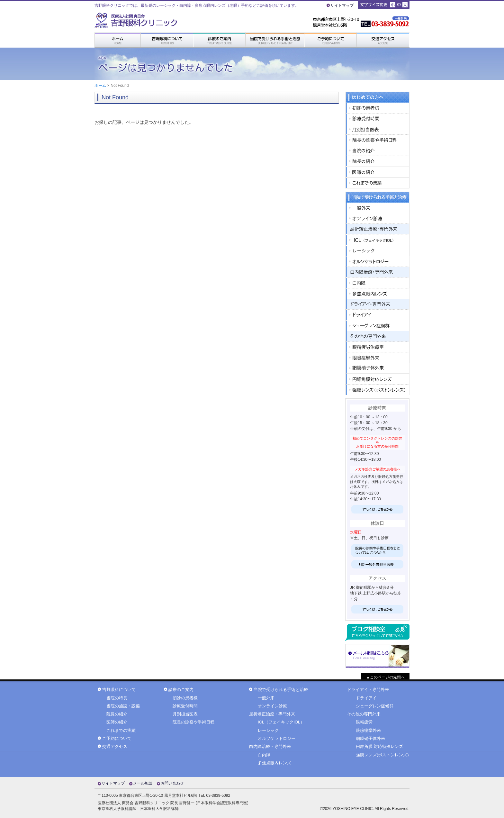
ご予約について (117, 739)
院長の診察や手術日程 (194, 722)
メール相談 (143, 783)
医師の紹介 (117, 722)
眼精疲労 (364, 722)
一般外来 (266, 698)
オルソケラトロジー (277, 739)
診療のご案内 (181, 690)
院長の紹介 (117, 714)
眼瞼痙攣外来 (368, 731)
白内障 (264, 755)
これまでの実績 (121, 731)
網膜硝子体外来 (370, 739)
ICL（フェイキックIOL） (281, 722)
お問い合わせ (172, 783)
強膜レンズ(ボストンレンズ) (382, 755)
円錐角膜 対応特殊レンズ (379, 747)
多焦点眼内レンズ (274, 763)
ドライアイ (366, 698)
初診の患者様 (185, 698)
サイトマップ (342, 5)
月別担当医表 (185, 714)
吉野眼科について (119, 690)
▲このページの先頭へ (385, 677)
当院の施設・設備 (123, 706)
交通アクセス (115, 747)
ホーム (100, 86)
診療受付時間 (185, 706)
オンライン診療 (272, 706)
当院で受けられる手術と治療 (281, 690)
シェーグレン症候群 (375, 706)
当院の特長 (117, 698)
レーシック (268, 731)
